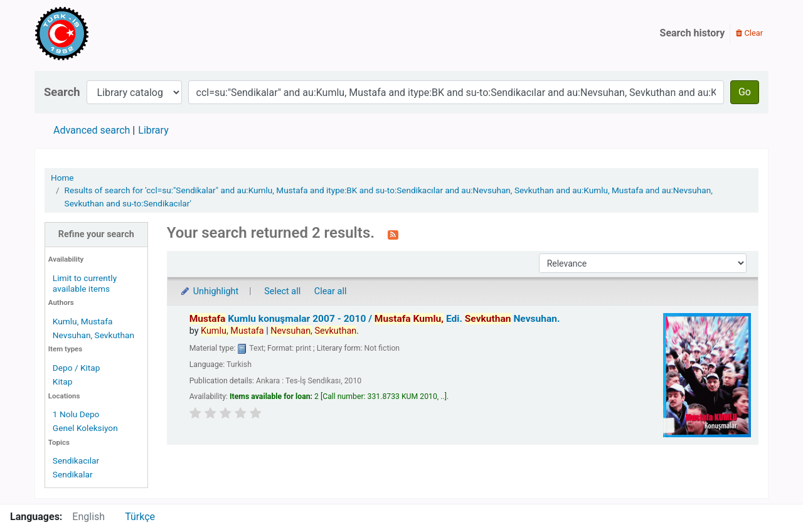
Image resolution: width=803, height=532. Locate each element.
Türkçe (140, 517)
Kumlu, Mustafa (83, 321)
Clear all (331, 291)
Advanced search (92, 130)
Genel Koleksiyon (85, 428)
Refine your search (96, 234)
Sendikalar (73, 474)
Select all (282, 291)
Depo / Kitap (77, 368)
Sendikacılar (76, 460)
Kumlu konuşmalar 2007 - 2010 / (375, 319)
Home (62, 178)
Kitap (63, 381)
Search (62, 92)
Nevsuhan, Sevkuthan (93, 335)
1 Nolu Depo (76, 414)
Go (745, 92)
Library (153, 130)
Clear (749, 33)
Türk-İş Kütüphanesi (98, 33)
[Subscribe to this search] (393, 234)
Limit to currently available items (85, 283)
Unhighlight (209, 291)
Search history (693, 33)
